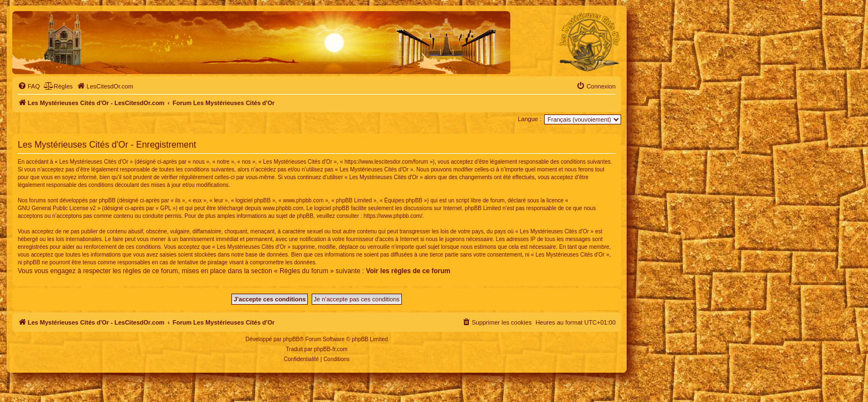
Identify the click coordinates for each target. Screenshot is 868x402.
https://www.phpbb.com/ (393, 216)
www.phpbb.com (283, 208)
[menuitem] (29, 86)
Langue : (529, 119)
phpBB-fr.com (331, 349)
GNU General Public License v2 (57, 208)
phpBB (291, 339)
